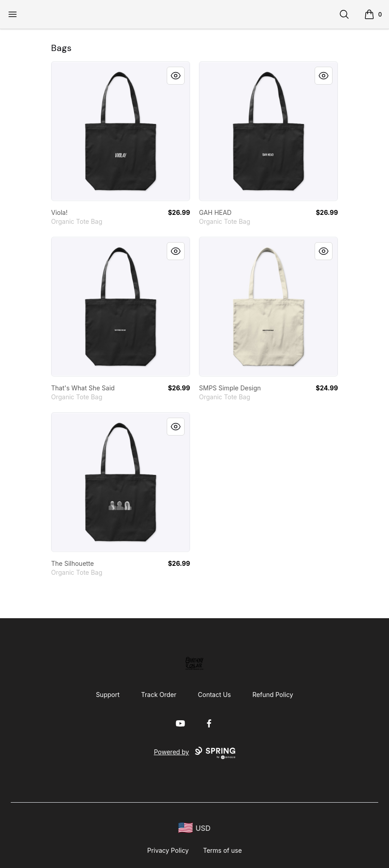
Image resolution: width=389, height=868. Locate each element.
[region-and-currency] (194, 828)
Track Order (159, 695)
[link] (121, 131)
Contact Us (215, 695)
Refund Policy (273, 695)
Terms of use (223, 850)
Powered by (194, 753)
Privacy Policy (168, 850)
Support (108, 695)
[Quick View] (176, 76)
